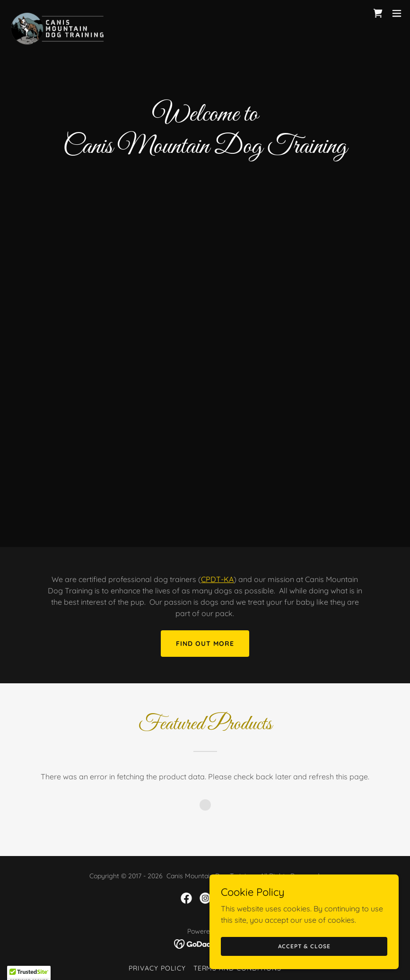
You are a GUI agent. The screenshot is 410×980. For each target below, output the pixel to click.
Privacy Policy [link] (157, 968)
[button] (397, 13)
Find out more (205, 644)
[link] (57, 13)
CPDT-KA (217, 579)
